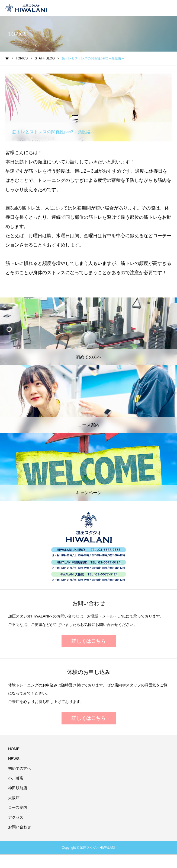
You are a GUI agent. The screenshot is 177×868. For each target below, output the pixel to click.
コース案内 (18, 807)
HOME (14, 749)
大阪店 (14, 798)
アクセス (16, 817)
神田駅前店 (18, 788)
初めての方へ (20, 768)
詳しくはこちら (89, 641)
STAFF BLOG (24, 78)
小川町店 (16, 778)
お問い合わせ (20, 827)
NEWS (14, 759)
